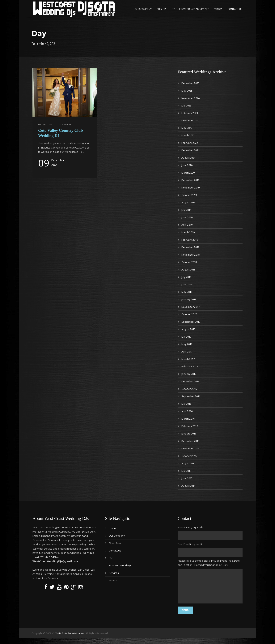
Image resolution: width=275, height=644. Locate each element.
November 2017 (190, 307)
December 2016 (190, 381)
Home (112, 528)
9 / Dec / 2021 (46, 124)
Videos (218, 9)
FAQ (111, 558)
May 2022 (187, 128)
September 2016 (191, 396)
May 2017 (187, 344)
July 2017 (186, 337)
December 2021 (190, 150)
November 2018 (190, 255)
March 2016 (188, 419)
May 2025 (187, 91)
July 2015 (186, 471)
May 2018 (187, 292)
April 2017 (187, 352)
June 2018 (187, 284)
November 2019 (190, 188)
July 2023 (186, 106)
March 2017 (188, 359)
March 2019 (188, 232)
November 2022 (190, 120)
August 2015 (188, 463)
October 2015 (189, 456)
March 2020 (188, 173)
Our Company (143, 9)
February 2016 (190, 426)
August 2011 (188, 486)
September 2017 (191, 322)
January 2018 (189, 299)
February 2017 (190, 366)
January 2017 (189, 374)
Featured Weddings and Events (190, 9)
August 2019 (188, 202)
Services (162, 9)
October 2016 (189, 389)
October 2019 (189, 195)
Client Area (115, 543)
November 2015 (190, 448)
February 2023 (190, 113)
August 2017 (188, 329)
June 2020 (187, 165)
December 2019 (190, 180)
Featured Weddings (120, 565)
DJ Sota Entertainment (72, 639)
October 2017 (189, 314)
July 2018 (186, 277)
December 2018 (190, 247)
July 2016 (186, 404)
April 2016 (187, 411)
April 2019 (187, 225)
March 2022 (188, 135)
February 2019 (190, 240)
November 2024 (190, 98)
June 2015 (187, 478)
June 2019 (187, 217)
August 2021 (188, 158)
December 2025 (190, 83)
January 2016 (189, 434)
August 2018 (188, 270)
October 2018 (189, 262)
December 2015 (190, 441)
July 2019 (186, 210)
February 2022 (190, 143)
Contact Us (235, 9)
